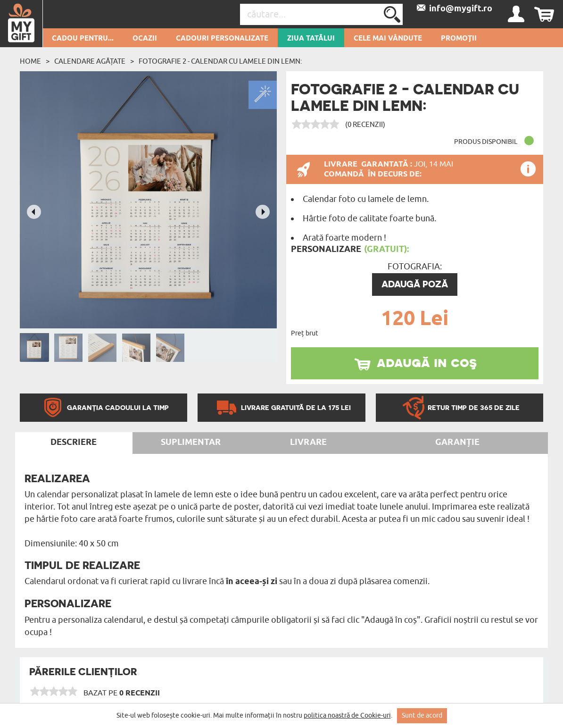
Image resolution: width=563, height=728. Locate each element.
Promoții (459, 39)
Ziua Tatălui (311, 39)
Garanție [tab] (457, 443)
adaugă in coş (427, 362)
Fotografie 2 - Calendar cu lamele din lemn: (220, 61)
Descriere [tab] (74, 443)
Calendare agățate (90, 61)
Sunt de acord (422, 715)
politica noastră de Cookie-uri (347, 715)
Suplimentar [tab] (191, 443)
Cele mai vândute (388, 39)
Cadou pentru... (83, 39)
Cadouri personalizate (222, 39)
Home (30, 61)
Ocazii (145, 39)
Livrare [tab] (308, 443)
